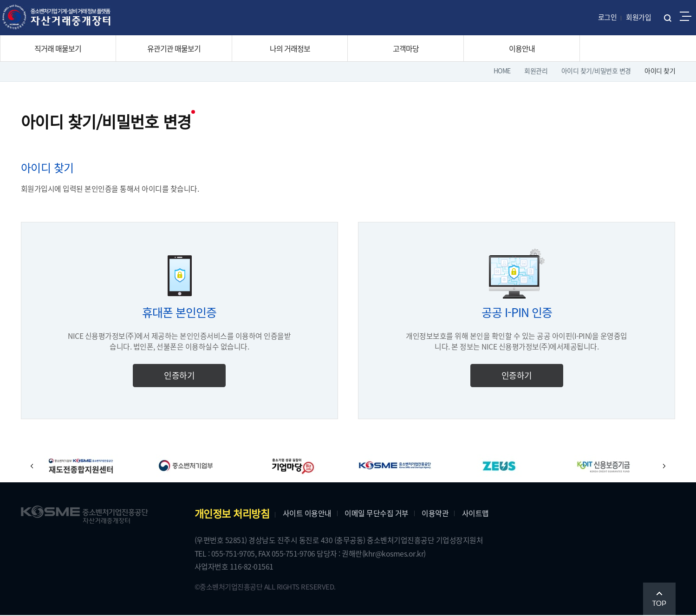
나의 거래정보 (290, 48)
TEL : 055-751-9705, (229, 554)
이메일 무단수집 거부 (379, 513)
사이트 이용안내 (309, 513)
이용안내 (522, 48)
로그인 (608, 17)
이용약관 (437, 513)
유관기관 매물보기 (174, 48)
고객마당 (406, 48)
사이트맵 (478, 513)
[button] (35, 467)
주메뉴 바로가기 (0, 0)
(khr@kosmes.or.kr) (399, 554)
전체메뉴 (686, 16)
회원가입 (638, 17)
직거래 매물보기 (58, 48)
